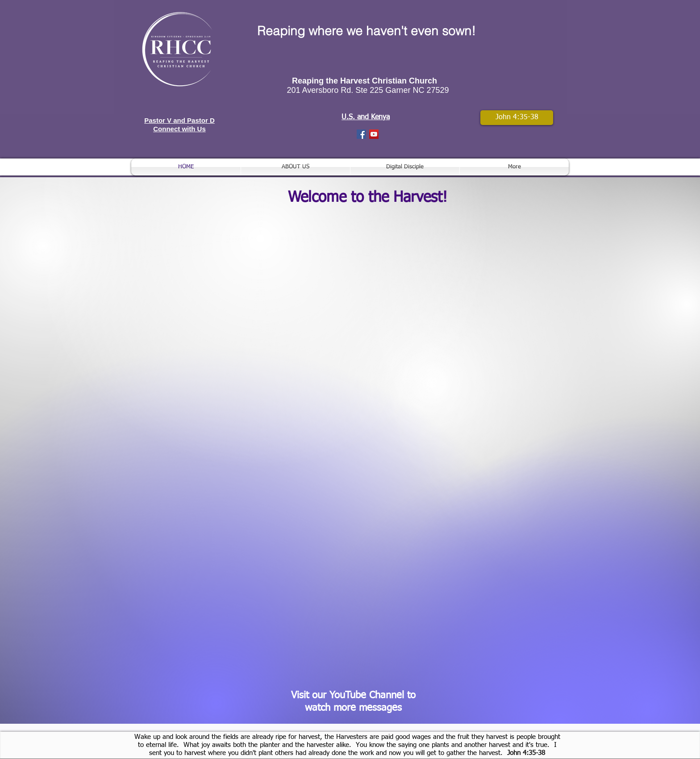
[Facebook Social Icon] (361, 134)
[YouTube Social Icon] (374, 134)
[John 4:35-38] (517, 118)
